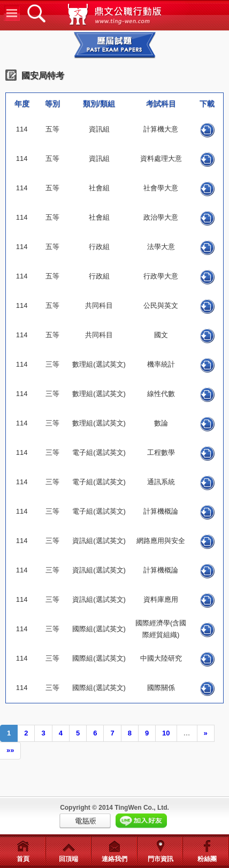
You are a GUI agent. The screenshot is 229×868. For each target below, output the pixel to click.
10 (166, 733)
